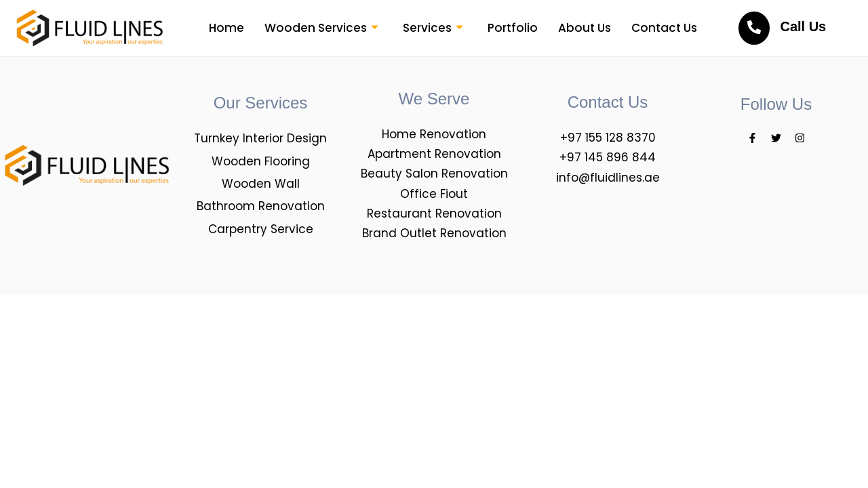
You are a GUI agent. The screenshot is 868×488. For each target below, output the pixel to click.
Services (433, 28)
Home (226, 28)
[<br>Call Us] (754, 28)
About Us (585, 28)
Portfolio (513, 28)
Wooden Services (321, 28)
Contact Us (664, 28)
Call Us (803, 26)
